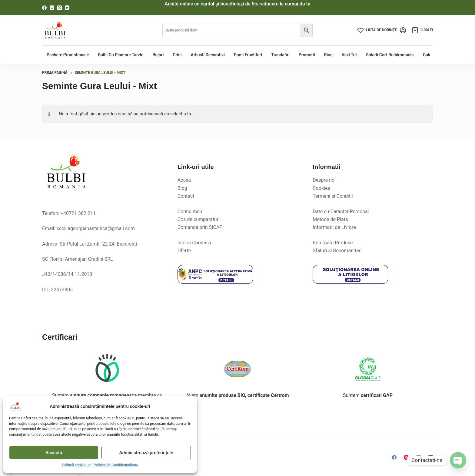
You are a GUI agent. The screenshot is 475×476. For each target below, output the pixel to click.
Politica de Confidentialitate (116, 465)
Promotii (307, 55)
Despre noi (324, 180)
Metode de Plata (330, 219)
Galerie (430, 55)
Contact (186, 196)
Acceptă (54, 453)
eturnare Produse (334, 243)
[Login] (403, 30)
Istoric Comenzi (194, 243)
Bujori (158, 55)
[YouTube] (67, 8)
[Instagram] (52, 8)
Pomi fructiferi (248, 55)
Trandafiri (280, 55)
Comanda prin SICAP (200, 227)
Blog (328, 55)
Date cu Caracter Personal (341, 212)
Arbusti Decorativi (208, 55)
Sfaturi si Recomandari (337, 251)
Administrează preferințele (146, 453)
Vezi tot (349, 55)
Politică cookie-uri (76, 465)
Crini (177, 55)
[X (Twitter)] (60, 8)
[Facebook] (44, 8)
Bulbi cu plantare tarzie (121, 55)
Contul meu (190, 212)
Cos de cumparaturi (199, 219)
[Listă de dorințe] (377, 30)
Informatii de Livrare (334, 227)
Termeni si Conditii (333, 196)
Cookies (321, 188)
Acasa (184, 180)
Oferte (184, 251)
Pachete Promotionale (68, 55)
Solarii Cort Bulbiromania (390, 55)
